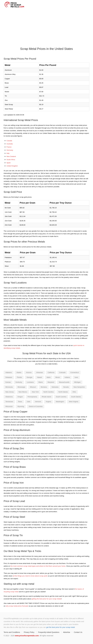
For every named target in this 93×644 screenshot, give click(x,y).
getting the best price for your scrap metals (46, 599)
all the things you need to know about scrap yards (30, 576)
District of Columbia (36, 406)
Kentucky (19, 382)
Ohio (74, 392)
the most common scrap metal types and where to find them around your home (38, 566)
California (51, 372)
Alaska (19, 372)
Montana (44, 387)
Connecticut (75, 372)
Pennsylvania (32, 397)
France (9, 147)
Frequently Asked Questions (49, 632)
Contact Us (78, 632)
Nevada (66, 387)
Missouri (33, 387)
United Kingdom (12, 166)
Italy (8, 153)
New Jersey (10, 392)
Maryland (51, 382)
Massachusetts (64, 382)
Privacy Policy (29, 632)
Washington (60, 402)
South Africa (11, 160)
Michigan (77, 382)
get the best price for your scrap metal (60, 627)
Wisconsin (9, 406)
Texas (20, 402)
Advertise (67, 632)
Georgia (29, 377)
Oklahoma (9, 397)
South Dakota (76, 397)
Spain (9, 163)
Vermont (38, 402)
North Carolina (49, 392)
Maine (41, 382)
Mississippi (21, 387)
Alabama (9, 372)
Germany (10, 150)
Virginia (48, 402)
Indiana (67, 377)
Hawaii (39, 377)
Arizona (29, 372)
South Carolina (61, 397)
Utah (29, 402)
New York (35, 392)
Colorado (62, 372)
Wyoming (21, 406)
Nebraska (55, 387)
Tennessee (9, 402)
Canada (9, 141)
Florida (19, 377)
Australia (10, 144)
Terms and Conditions (12, 632)
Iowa (76, 377)
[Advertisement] (47, 28)
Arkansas (39, 372)
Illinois (58, 377)
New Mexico (23, 392)
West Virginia (74, 402)
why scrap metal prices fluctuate (17, 606)
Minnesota (9, 387)
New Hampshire (79, 387)
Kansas (8, 382)
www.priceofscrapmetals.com (27, 636)
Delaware (9, 377)
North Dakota (63, 392)
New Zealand (11, 156)
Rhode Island (46, 397)
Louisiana (30, 382)
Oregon (20, 397)
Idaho (49, 377)
